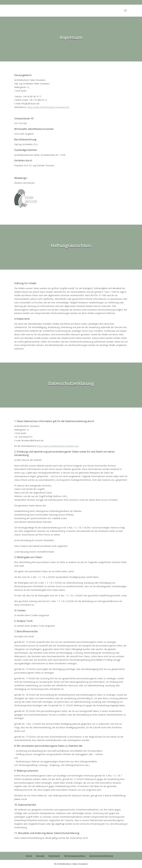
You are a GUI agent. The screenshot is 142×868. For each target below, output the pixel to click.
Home (29, 856)
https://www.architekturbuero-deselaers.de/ (48, 107)
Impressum (54, 856)
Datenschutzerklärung (101, 856)
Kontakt (40, 856)
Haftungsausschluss (75, 856)
